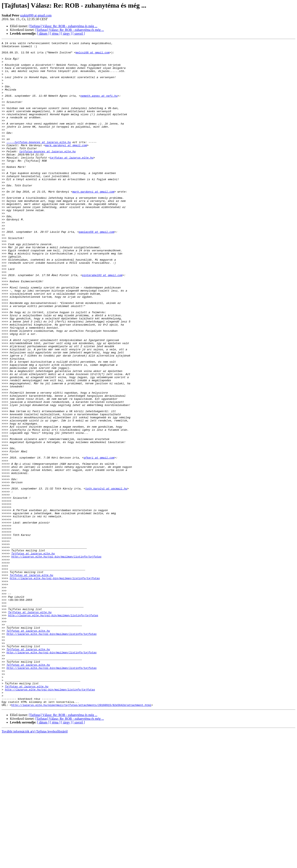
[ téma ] (55, 34)
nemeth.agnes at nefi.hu (99, 107)
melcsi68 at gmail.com (93, 55)
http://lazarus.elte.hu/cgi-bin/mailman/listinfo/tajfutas (56, 660)
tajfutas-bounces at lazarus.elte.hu (48, 174)
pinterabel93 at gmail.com (102, 322)
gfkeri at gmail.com (99, 541)
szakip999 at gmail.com (36, 15)
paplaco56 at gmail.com (97, 270)
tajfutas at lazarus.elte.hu (72, 181)
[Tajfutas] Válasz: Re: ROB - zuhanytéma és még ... (63, 26)
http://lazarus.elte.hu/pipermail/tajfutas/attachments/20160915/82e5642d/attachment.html (81, 838)
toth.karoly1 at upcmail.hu (106, 578)
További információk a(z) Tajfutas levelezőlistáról (35, 864)
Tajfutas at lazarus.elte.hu (33, 656)
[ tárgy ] (67, 34)
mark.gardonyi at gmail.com (66, 166)
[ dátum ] (43, 34)
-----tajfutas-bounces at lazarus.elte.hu (39, 162)
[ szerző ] (79, 34)
